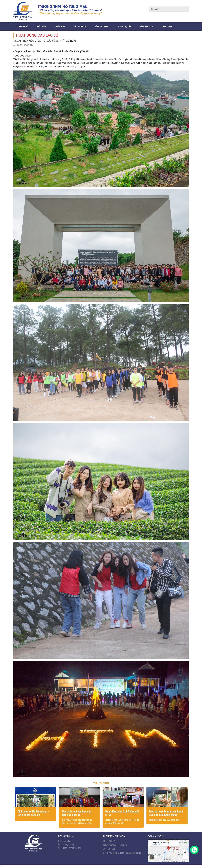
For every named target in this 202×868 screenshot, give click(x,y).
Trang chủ (23, 26)
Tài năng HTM (101, 26)
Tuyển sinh (60, 26)
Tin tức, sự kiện (124, 26)
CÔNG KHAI (167, 26)
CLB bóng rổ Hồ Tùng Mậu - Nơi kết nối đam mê (33, 813)
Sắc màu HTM (80, 26)
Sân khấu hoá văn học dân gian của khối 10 (76, 813)
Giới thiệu (41, 26)
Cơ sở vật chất (65, 841)
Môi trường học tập (67, 844)
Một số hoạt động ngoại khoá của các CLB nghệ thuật (166, 813)
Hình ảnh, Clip (147, 26)
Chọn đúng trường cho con (70, 848)
